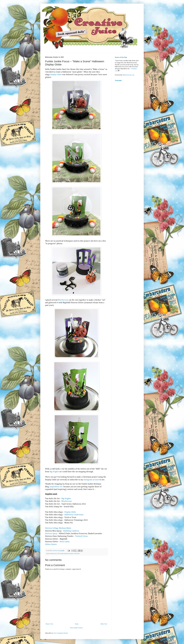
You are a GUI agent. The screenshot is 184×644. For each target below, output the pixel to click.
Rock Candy (65, 542)
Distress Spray (51, 534)
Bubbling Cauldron (71, 531)
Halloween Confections (74, 515)
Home (77, 624)
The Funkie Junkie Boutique (65, 554)
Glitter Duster (51, 544)
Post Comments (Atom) (61, 633)
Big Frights (54, 472)
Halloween (54, 554)
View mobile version (76, 628)
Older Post (104, 624)
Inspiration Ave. (56, 487)
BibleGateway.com (129, 75)
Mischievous (63, 300)
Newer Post (49, 624)
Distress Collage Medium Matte (58, 528)
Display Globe (56, 75)
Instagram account (91, 480)
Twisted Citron (81, 536)
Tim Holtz (77, 554)
